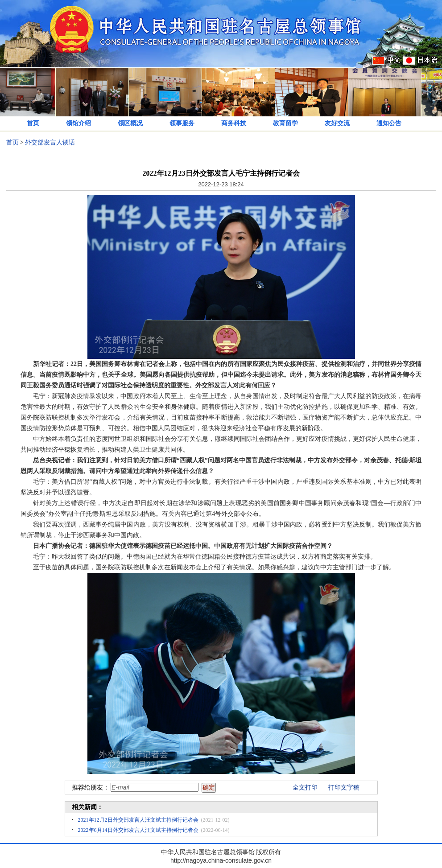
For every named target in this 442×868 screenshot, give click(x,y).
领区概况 (130, 123)
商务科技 (234, 123)
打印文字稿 (344, 788)
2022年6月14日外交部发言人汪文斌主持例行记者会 (138, 830)
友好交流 (337, 123)
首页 (33, 123)
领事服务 (182, 123)
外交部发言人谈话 (50, 142)
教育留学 (285, 123)
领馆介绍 (78, 123)
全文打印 (305, 788)
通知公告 (389, 123)
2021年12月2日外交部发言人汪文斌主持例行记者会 (138, 820)
